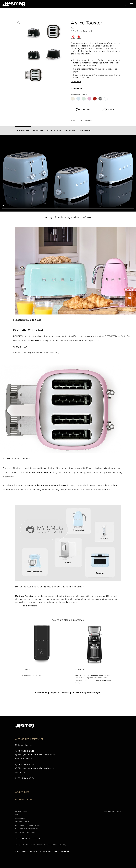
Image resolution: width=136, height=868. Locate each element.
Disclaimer (20, 818)
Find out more (30, 606)
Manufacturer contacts (27, 829)
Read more (76, 82)
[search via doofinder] (124, 4)
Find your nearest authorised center (36, 755)
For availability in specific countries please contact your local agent (68, 692)
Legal (18, 815)
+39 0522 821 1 (27, 851)
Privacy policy (22, 822)
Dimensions (77, 88)
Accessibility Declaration (27, 825)
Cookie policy (21, 811)
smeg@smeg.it (63, 851)
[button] (19, 23)
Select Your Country (112, 812)
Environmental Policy (26, 832)
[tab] (23, 131)
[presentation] (68, 173)
